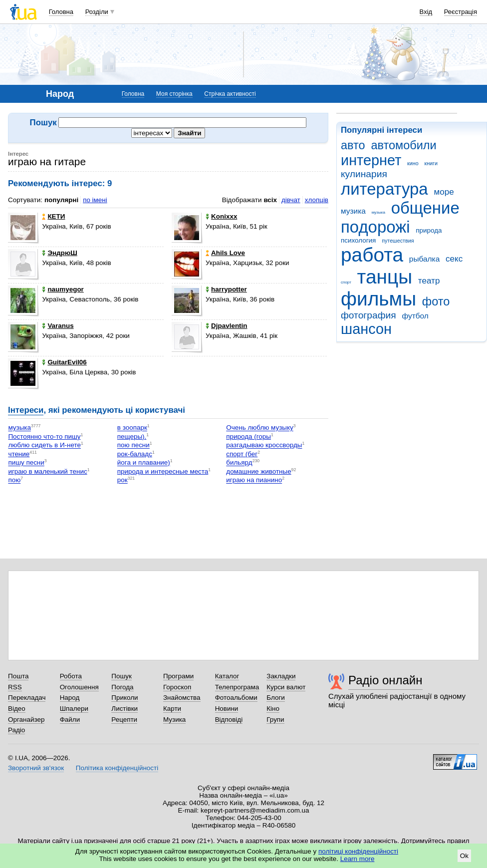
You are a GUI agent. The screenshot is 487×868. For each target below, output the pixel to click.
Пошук (122, 676)
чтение (19, 454)
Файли (70, 720)
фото (436, 301)
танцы (385, 277)
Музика (174, 720)
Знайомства (182, 698)
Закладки (281, 676)
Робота (71, 676)
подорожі (375, 227)
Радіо (16, 730)
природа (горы (248, 436)
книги (431, 163)
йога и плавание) (144, 463)
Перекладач (27, 698)
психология (358, 240)
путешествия (398, 241)
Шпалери (74, 709)
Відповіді (229, 720)
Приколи (124, 698)
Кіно (273, 709)
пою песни (133, 445)
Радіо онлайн (385, 680)
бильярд (239, 463)
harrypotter (226, 289)
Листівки (124, 709)
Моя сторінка (174, 94)
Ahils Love (225, 253)
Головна (61, 12)
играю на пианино (254, 480)
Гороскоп (177, 687)
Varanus (58, 326)
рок (122, 480)
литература (384, 189)
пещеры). (132, 436)
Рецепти (124, 720)
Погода (122, 687)
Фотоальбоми (236, 698)
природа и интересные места (163, 471)
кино (413, 163)
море (444, 192)
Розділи (97, 12)
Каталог (227, 676)
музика (353, 211)
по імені (95, 200)
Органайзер (26, 720)
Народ (70, 698)
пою (14, 480)
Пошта (18, 676)
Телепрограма (237, 687)
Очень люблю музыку (259, 428)
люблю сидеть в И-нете (44, 445)
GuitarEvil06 (64, 362)
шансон (366, 329)
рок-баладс (135, 454)
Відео (17, 709)
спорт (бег (242, 454)
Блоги (276, 698)
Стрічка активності (230, 94)
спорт (346, 282)
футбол (415, 316)
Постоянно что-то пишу (44, 436)
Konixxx (221, 216)
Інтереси (26, 410)
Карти (172, 709)
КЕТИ (53, 216)
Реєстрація (461, 12)
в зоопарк (132, 428)
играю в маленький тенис (47, 471)
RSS (15, 687)
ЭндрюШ (59, 253)
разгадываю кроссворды (264, 445)
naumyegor (63, 289)
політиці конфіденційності (358, 851)
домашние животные (258, 471)
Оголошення (79, 687)
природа (429, 230)
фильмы (378, 299)
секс (454, 259)
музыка (378, 212)
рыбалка (424, 259)
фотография (368, 315)
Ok (464, 856)
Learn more (358, 859)
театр (429, 281)
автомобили (403, 145)
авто (353, 145)
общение (425, 208)
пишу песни (26, 463)
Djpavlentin (226, 326)
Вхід (426, 12)
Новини (227, 709)
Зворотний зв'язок (36, 768)
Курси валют (286, 687)
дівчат (291, 200)
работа (372, 255)
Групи (275, 720)
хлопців (317, 200)
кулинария (364, 174)
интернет (371, 160)
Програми (178, 676)
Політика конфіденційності (117, 768)
